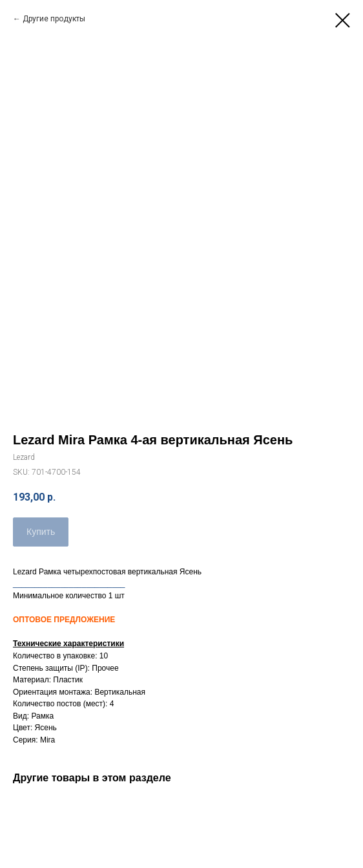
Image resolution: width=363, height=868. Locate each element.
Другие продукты (54, 19)
